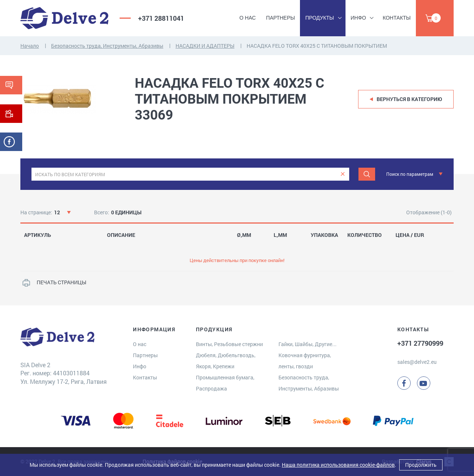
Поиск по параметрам (410, 174)
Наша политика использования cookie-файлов (338, 465)
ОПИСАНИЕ (121, 235)
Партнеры (281, 18)
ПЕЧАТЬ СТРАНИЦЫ (61, 282)
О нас (248, 18)
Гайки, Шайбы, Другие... (308, 344)
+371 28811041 (161, 18)
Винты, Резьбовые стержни (229, 344)
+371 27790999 (420, 343)
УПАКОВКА (324, 235)
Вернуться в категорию (409, 99)
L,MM (280, 235)
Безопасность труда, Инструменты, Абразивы (107, 46)
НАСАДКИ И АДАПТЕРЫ (205, 46)
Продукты (319, 18)
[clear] (343, 174)
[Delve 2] (64, 18)
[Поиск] (367, 174)
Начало (30, 46)
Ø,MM (244, 235)
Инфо (358, 18)
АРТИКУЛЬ (38, 235)
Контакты (397, 18)
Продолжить (421, 465)
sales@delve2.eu (417, 362)
